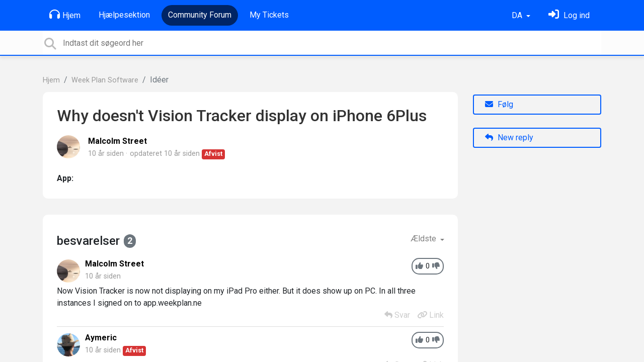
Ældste (424, 239)
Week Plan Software (105, 80)
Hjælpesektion (124, 15)
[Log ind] (569, 15)
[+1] (419, 266)
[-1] (436, 266)
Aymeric (101, 338)
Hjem (65, 15)
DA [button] (518, 15)
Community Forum (200, 15)
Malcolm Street (117, 141)
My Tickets (269, 15)
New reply (509, 138)
